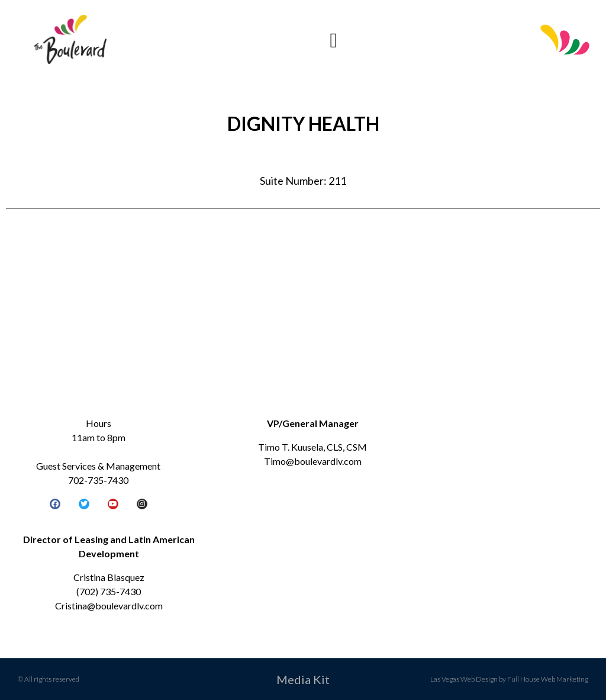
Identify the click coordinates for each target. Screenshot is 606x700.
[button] (334, 41)
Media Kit (303, 679)
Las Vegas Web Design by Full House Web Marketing (509, 679)
